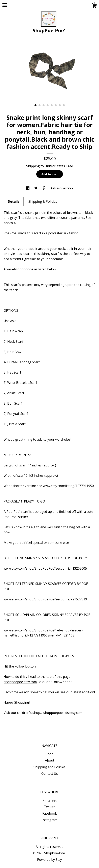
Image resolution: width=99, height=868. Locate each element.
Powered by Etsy (49, 860)
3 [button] (44, 105)
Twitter (49, 807)
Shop (49, 754)
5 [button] (52, 105)
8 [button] (64, 105)
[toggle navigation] (5, 5)
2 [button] (40, 105)
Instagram (50, 820)
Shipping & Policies (43, 201)
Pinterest (49, 800)
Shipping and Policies (49, 767)
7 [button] (60, 105)
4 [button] (48, 105)
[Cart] (94, 6)
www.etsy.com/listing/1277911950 (68, 486)
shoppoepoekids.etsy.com (63, 713)
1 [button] (35, 105)
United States (55, 166)
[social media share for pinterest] (45, 188)
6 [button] (56, 105)
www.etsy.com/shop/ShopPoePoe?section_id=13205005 (45, 568)
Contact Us (50, 774)
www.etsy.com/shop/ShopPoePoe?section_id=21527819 (45, 599)
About (50, 760)
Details (14, 201)
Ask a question (62, 188)
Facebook (50, 813)
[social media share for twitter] (36, 188)
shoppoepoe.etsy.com (20, 682)
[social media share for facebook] (28, 188)
